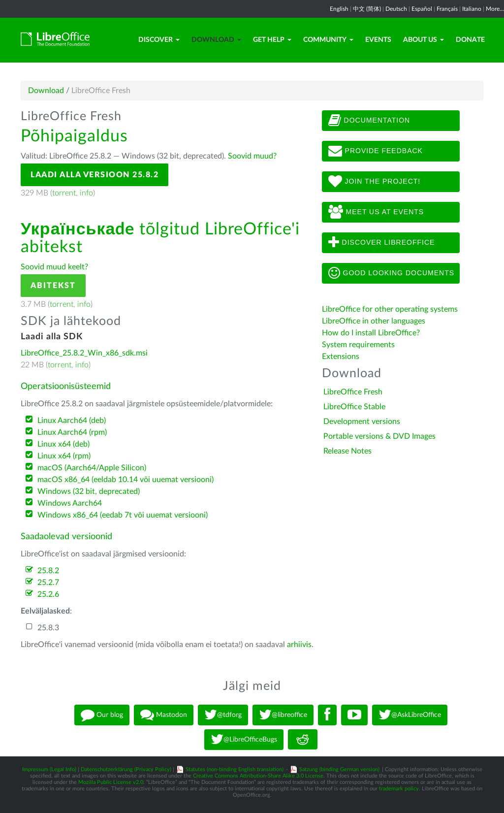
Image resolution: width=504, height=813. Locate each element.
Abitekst (53, 286)
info (86, 193)
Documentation (369, 121)
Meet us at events (376, 212)
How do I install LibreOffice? (371, 333)
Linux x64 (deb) (63, 444)
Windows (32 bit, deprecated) (89, 491)
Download (216, 40)
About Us (424, 40)
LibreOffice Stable (354, 407)
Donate (470, 40)
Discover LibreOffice (382, 243)
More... (495, 9)
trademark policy (399, 789)
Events (378, 40)
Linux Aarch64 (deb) (72, 421)
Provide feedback (376, 151)
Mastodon (164, 715)
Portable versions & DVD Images (379, 436)
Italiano (472, 9)
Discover (159, 40)
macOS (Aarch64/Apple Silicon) (92, 468)
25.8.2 (48, 571)
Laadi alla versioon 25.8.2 (94, 175)
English (339, 9)
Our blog (102, 715)
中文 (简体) (367, 9)
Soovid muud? (252, 156)
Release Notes (347, 451)
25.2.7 (48, 583)
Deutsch (396, 9)
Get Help (272, 40)
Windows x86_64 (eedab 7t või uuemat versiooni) (123, 515)
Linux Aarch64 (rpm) (72, 432)
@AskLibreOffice (410, 715)
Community (328, 40)
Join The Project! (375, 182)
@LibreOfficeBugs (244, 740)
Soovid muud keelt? (54, 267)
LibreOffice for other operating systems (390, 309)
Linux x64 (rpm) (64, 456)
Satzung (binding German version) (339, 769)
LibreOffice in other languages (374, 321)
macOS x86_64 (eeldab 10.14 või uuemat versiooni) (126, 480)
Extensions (341, 357)
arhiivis (299, 645)
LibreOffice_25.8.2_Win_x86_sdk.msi (84, 353)
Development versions (362, 422)
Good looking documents (391, 273)
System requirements (359, 345)
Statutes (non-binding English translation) (235, 769)
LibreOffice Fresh (353, 392)
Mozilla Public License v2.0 (111, 782)
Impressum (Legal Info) (49, 769)
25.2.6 (48, 594)
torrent (64, 193)
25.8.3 (48, 628)
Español (422, 9)
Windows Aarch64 (70, 503)
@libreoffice (283, 715)
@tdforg (223, 715)
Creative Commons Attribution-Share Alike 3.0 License (258, 776)
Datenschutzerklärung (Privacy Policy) (126, 769)
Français (447, 9)
